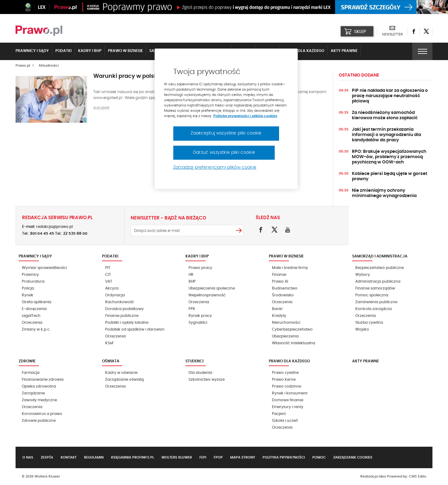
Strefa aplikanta (37, 302)
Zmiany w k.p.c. (36, 329)
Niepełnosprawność (207, 295)
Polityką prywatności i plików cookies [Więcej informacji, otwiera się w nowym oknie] (245, 116)
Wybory (363, 275)
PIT (108, 268)
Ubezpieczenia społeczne (212, 288)
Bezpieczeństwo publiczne (380, 268)
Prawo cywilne (285, 373)
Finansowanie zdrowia (43, 379)
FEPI (203, 457)
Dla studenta (200, 373)
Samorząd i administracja (380, 256)
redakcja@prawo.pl (54, 227)
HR (191, 275)
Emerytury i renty (288, 407)
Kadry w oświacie (121, 373)
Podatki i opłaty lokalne (127, 323)
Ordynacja (115, 295)
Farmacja (31, 373)
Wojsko (362, 329)
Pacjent (279, 414)
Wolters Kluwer (177, 457)
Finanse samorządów (375, 288)
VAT (109, 281)
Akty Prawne (344, 51)
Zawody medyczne (39, 400)
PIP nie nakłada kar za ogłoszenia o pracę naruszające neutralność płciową (390, 96)
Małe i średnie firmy (290, 268)
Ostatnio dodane (359, 75)
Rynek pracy (200, 316)
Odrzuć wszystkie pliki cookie (224, 153)
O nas (28, 457)
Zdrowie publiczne (39, 421)
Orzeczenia (32, 323)
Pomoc (319, 457)
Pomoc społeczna (372, 295)
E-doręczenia (34, 309)
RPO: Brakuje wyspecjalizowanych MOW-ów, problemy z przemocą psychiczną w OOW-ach (389, 157)
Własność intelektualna (294, 343)
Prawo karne (284, 379)
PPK (192, 309)
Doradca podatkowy (124, 309)
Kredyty (279, 316)
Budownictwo (285, 288)
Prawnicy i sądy (32, 51)
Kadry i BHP (90, 51)
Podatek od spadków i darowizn (135, 329)
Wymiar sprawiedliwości (44, 268)
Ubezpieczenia (285, 336)
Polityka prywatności (284, 457)
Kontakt (69, 457)
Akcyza (112, 288)
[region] (226, 119)
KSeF (110, 343)
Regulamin (94, 457)
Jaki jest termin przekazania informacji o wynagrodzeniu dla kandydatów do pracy (386, 135)
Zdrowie (27, 361)
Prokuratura (33, 281)
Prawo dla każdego (304, 51)
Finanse (279, 275)
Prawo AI (280, 281)
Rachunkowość (120, 302)
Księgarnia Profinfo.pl (133, 457)
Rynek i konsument (290, 393)
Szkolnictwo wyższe (207, 379)
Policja (28, 288)
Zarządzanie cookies (353, 457)
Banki (277, 309)
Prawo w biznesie (125, 51)
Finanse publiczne (122, 316)
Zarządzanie (33, 393)
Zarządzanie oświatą (124, 379)
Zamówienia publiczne (376, 302)
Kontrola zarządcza (373, 309)
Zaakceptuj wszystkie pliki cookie (226, 133)
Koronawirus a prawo (42, 414)
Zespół (47, 457)
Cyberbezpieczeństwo (292, 329)
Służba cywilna (369, 323)
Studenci (194, 361)
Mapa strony (243, 457)
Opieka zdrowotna (39, 386)
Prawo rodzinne (287, 386)
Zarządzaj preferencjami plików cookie (215, 167)
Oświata (111, 361)
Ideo (382, 476)
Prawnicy (30, 275)
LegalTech (31, 316)
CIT (108, 275)
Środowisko (283, 295)
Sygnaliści (198, 323)
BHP (192, 281)
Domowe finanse (288, 400)
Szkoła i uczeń (285, 421)
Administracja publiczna (378, 281)
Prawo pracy (200, 268)
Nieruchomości (286, 323)
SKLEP (355, 31)
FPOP (218, 457)
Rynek (28, 295)
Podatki (63, 51)
